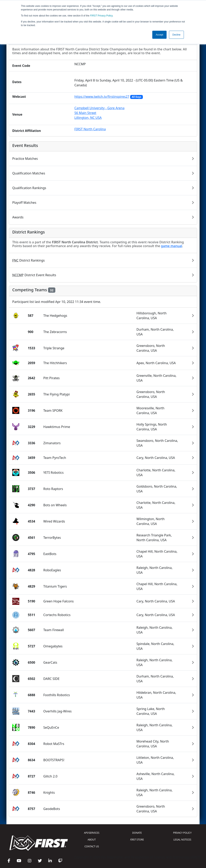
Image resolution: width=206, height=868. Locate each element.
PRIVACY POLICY (182, 833)
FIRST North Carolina (90, 129)
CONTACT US (92, 846)
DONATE (137, 833)
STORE (137, 840)
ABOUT (92, 840)
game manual (171, 246)
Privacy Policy (101, 16)
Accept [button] (159, 35)
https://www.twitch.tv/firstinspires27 (102, 97)
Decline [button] (176, 35)
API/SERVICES (92, 833)
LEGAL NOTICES (182, 840)
